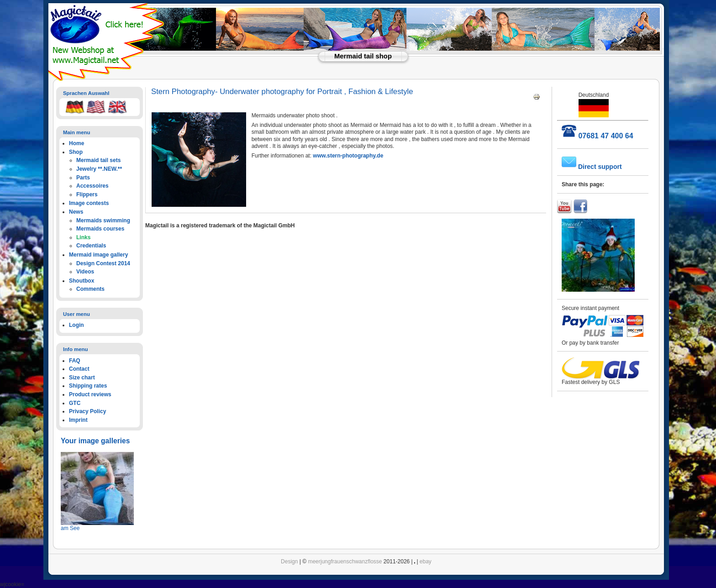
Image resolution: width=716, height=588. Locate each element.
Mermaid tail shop (363, 56)
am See (70, 528)
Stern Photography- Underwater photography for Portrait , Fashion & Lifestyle (282, 92)
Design (289, 562)
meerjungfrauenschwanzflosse (345, 562)
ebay (426, 562)
